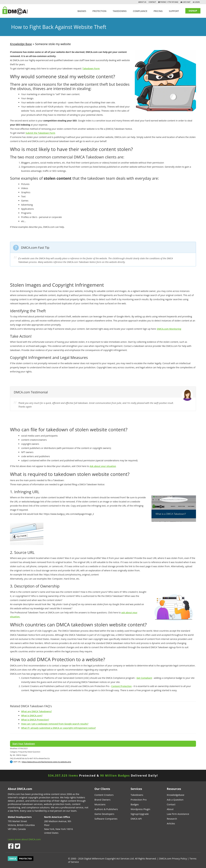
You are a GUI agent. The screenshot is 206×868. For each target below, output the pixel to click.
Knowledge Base (21, 44)
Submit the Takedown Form (40, 133)
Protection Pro (139, 800)
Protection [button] (99, 11)
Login (197, 2)
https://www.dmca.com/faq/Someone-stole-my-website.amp (46, 762)
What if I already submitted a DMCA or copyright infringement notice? (58, 728)
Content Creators (104, 795)
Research (172, 819)
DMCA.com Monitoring (169, 329)
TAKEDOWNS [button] (120, 11)
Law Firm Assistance (178, 814)
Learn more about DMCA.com (24, 839)
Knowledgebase (175, 795)
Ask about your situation (103, 466)
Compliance (140, 11)
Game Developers (104, 814)
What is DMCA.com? (32, 716)
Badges (82, 11)
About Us (142, 2)
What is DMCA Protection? (35, 720)
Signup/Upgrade (140, 814)
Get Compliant (144, 678)
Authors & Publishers (106, 809)
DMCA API (136, 819)
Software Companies (106, 819)
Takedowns (137, 795)
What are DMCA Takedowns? (36, 711)
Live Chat (186, 2)
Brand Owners (102, 800)
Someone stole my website (53, 44)
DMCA (13, 859)
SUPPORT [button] (174, 11)
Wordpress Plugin (140, 809)
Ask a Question (175, 800)
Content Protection (122, 686)
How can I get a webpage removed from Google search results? (55, 724)
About (170, 809)
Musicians (100, 804)
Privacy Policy (179, 858)
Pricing (158, 11)
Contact (152, 2)
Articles (171, 823)
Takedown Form (91, 68)
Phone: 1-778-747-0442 (169, 2)
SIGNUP (193, 11)
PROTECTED (25, 859)
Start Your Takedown (24, 744)
